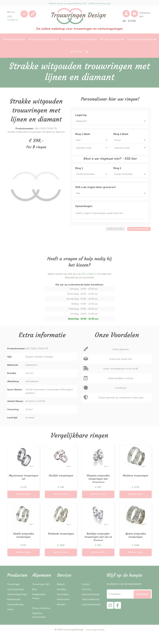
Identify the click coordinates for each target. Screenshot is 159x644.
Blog (35, 599)
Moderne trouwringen (135, 483)
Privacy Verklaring (42, 618)
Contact (86, 594)
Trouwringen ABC (42, 594)
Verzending (63, 604)
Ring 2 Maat (121, 135)
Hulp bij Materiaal (92, 609)
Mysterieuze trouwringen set (23, 485)
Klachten (62, 614)
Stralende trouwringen (61, 542)
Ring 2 (117, 171)
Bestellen (62, 599)
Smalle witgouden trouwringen (23, 544)
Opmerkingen (84, 211)
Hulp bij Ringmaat (92, 604)
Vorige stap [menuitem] (112, 236)
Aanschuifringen (16, 618)
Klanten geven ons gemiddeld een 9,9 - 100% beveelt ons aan (80, 3)
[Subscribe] (142, 606)
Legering (81, 115)
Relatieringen (15, 613)
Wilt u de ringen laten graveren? (96, 191)
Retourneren (64, 609)
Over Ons (87, 599)
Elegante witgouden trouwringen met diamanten (98, 487)
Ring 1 (79, 171)
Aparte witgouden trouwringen (135, 544)
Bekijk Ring (23, 502)
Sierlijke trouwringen (61, 483)
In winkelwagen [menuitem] (138, 236)
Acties (11, 623)
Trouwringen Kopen (95, 639)
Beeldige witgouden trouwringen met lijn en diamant (98, 546)
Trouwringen (14, 594)
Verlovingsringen (16, 599)
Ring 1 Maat (83, 135)
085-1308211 (13, 18)
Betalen (61, 594)
